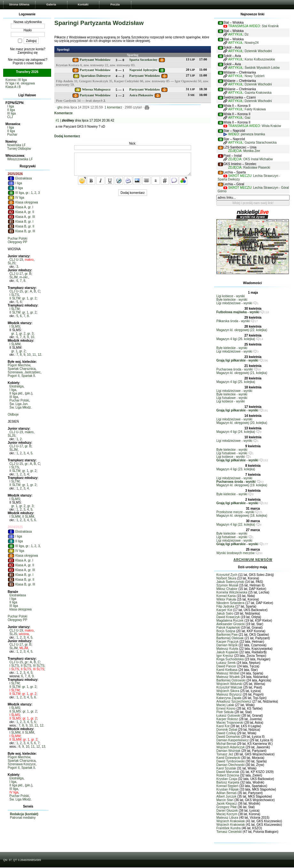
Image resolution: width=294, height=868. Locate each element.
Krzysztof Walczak (229, 687)
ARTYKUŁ (236, 34)
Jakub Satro (225, 613)
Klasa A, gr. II (21, 212)
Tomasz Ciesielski (229, 832)
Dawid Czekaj (226, 733)
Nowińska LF (17, 145)
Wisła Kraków (271, 126)
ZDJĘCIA (235, 151)
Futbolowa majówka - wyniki (238, 312)
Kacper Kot (224, 610)
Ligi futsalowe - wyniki (232, 398)
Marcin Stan (225, 800)
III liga (12, 113)
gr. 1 (14, 334)
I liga (11, 106)
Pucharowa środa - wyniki (235, 369)
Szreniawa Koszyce (22, 764)
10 (32, 337)
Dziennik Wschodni (258, 51)
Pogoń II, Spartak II (21, 376)
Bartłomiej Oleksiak (230, 638)
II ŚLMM (28, 517)
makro (29, 260)
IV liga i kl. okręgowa (20, 83)
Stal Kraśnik (270, 26)
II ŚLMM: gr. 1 (19, 740)
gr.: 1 (29, 193)
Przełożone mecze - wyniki (235, 512)
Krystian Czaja (227, 779)
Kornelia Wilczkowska (232, 592)
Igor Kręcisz (225, 656)
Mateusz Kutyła (227, 649)
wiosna (24, 634)
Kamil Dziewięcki (228, 758)
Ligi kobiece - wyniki (231, 296)
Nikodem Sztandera (230, 603)
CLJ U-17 (16, 274)
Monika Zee (251, 151)
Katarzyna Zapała (229, 698)
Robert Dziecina (228, 775)
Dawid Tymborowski (231, 761)
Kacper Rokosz (227, 719)
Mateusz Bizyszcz (229, 694)
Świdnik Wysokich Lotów (262, 68)
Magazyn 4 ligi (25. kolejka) (236, 382)
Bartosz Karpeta (228, 782)
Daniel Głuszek (227, 811)
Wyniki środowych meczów (235, 553)
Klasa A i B (13, 87)
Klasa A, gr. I (20, 207)
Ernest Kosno (226, 709)
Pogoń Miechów (19, 365)
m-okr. (24, 277)
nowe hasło (35, 63)
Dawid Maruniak (228, 772)
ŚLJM (14, 277)
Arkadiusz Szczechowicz (234, 701)
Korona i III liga (16, 80)
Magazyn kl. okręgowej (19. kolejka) (242, 485)
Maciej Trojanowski (230, 723)
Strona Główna (19, 4)
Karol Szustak (226, 768)
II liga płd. (16, 393)
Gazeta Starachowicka (261, 143)
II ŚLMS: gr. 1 (19, 711)
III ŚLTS (39, 666)
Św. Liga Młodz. (21, 407)
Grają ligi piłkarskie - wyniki (237, 360)
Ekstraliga (17, 386)
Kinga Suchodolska (230, 659)
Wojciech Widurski (229, 684)
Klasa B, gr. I (20, 222)
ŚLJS (12, 263)
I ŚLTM (15, 309)
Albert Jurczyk (226, 796)
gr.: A (28, 291)
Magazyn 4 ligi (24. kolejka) (236, 432)
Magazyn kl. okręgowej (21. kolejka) (242, 373)
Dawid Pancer (226, 666)
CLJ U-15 (16, 291)
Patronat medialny (23, 818)
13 (43, 747)
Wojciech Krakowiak (231, 821)
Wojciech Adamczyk (231, 747)
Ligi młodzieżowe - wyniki (234, 303)
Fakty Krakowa (255, 109)
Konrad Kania (226, 596)
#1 (57, 120)
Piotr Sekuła (225, 712)
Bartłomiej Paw (227, 635)
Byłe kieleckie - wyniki (232, 300)
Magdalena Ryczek (230, 621)
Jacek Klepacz (227, 804)
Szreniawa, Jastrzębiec (24, 372)
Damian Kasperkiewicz (232, 740)
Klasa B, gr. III (21, 231)
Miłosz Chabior (227, 589)
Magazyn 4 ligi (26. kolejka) (236, 339)
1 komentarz (113, 107)
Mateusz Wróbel (228, 673)
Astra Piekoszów (141, 95)
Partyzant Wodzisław (95, 60)
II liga (11, 110)
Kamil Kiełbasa (227, 670)
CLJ (10, 117)
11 (34, 355)
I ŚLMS (15, 326)
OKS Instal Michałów (258, 159)
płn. (28, 393)
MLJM (24, 648)
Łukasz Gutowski (228, 716)
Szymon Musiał (227, 585)
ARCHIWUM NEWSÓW (253, 560)
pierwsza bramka (253, 134)
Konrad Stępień (227, 786)
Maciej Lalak (225, 705)
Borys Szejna (226, 631)
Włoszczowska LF (20, 159)
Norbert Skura (226, 578)
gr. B (28, 274)
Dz (247, 34)
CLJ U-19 (16, 260)
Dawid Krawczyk (228, 617)
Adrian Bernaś (226, 793)
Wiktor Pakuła (226, 599)
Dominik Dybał (227, 730)
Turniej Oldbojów (19, 149)
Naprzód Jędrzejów (143, 70)
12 (39, 355)
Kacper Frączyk (227, 642)
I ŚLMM (15, 344)
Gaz (248, 118)
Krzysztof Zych (227, 575)
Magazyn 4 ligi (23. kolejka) (236, 469)
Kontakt (83, 4)
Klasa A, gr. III (21, 217)
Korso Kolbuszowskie (260, 59)
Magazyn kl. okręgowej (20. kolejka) (242, 423)
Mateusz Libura (227, 818)
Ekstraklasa (20, 178)
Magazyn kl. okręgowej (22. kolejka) (242, 330)
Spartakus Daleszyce (96, 76)
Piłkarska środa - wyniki (233, 321)
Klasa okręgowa (23, 202)
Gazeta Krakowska (258, 93)
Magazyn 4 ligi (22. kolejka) (236, 525)
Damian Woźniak (228, 751)
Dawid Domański (228, 737)
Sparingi (63, 49)
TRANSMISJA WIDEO (244, 26)
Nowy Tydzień (255, 76)
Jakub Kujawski (227, 652)
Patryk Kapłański (228, 628)
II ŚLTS (26, 666)
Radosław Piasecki (257, 167)
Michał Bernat (226, 744)
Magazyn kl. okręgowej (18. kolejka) (242, 516)
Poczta (115, 4)
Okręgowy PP (17, 242)
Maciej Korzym (227, 814)
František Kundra (228, 828)
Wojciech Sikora (228, 691)
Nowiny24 (252, 43)
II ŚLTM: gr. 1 (19, 298)
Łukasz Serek (226, 663)
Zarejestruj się (28, 53)
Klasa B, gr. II (21, 226)
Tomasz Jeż (225, 754)
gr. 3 (30, 334)
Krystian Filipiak (228, 789)
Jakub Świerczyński (230, 582)
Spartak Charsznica (22, 369)
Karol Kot (223, 726)
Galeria (51, 4)
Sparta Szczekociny (143, 60)
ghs (60, 107)
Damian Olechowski (230, 765)
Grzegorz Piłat (226, 807)
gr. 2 (33, 298)
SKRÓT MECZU (240, 176)
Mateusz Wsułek (228, 677)
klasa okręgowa (21, 609)
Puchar (12, 135)
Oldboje (13, 414)
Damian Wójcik (227, 645)
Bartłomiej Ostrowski (231, 680)
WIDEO (234, 134)
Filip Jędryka (225, 606)
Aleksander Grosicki (231, 624)
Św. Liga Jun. (19, 404)
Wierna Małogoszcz (96, 89)
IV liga (16, 198)
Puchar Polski (17, 239)
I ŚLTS (14, 295)
